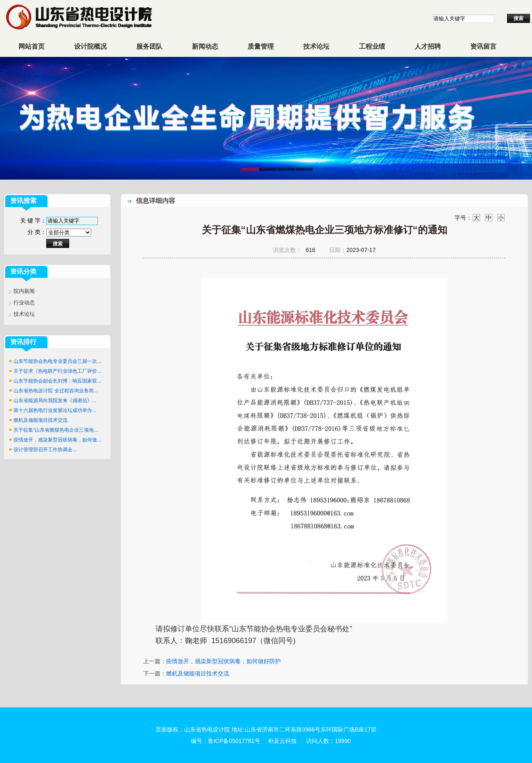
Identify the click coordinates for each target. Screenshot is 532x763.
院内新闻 (24, 291)
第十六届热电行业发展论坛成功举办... (55, 410)
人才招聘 (428, 46)
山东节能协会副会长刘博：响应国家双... (57, 381)
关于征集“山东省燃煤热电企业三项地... (56, 430)
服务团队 (149, 46)
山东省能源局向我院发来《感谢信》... (55, 401)
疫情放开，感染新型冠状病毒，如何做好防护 (223, 661)
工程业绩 (372, 46)
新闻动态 (205, 46)
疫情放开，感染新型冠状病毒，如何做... (57, 440)
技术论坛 (316, 46)
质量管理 (261, 46)
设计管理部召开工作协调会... (45, 450)
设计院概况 (90, 46)
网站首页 (32, 46)
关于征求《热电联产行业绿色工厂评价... (57, 371)
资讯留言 (483, 46)
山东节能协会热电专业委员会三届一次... (57, 361)
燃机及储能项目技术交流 (41, 420)
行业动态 (24, 303)
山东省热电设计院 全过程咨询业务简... (55, 391)
